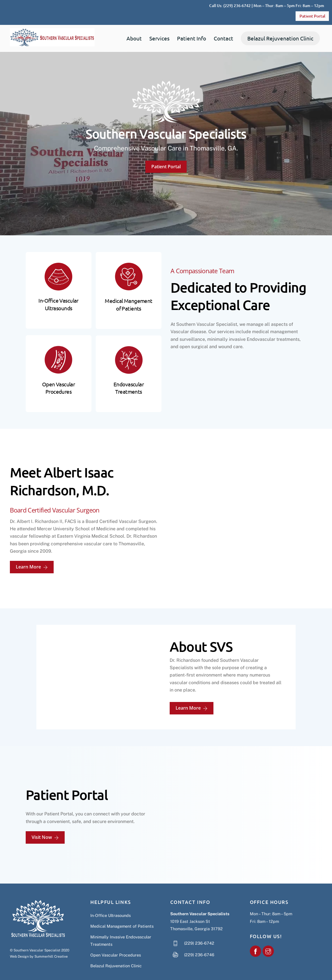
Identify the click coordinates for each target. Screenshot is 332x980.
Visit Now (45, 829)
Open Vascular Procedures (116, 946)
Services (159, 38)
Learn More (32, 561)
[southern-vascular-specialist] (268, 942)
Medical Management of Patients (122, 918)
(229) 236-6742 (237, 6)
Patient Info (192, 38)
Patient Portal (312, 16)
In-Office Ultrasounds (111, 907)
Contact (223, 38)
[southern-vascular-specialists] (255, 942)
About (134, 38)
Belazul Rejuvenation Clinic (280, 38)
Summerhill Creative (51, 948)
